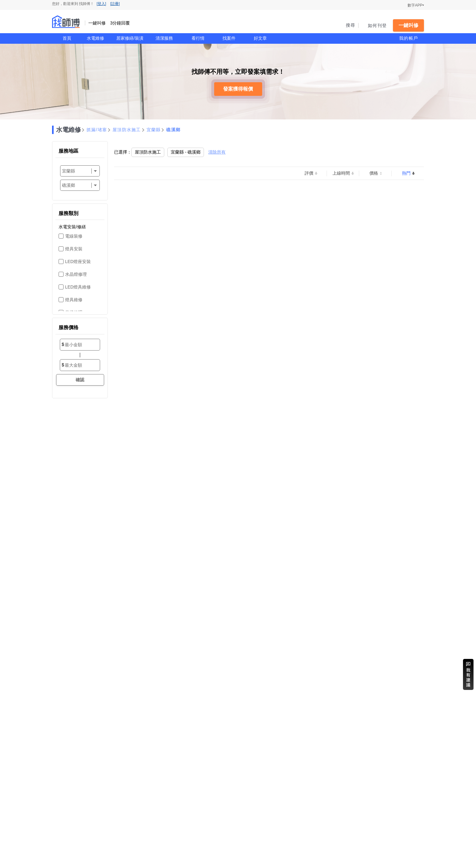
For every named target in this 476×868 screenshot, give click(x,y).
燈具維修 (74, 300)
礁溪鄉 (173, 130)
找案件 (229, 38)
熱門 (406, 173)
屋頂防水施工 (127, 130)
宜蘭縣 (154, 130)
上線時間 (341, 173)
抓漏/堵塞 (97, 130)
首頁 (67, 38)
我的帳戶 (409, 38)
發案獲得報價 (238, 89)
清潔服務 (164, 38)
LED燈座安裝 (78, 262)
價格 (374, 173)
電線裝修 (74, 236)
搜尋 (351, 25)
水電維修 (95, 38)
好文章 (260, 38)
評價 (309, 173)
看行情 (198, 38)
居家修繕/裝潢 (130, 38)
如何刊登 (377, 25)
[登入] (101, 4)
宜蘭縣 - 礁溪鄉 (186, 152)
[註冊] (115, 4)
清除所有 (217, 152)
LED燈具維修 (78, 287)
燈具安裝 (74, 249)
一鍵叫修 (408, 25)
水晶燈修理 (76, 274)
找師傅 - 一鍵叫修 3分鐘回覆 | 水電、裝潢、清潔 (66, 22)
